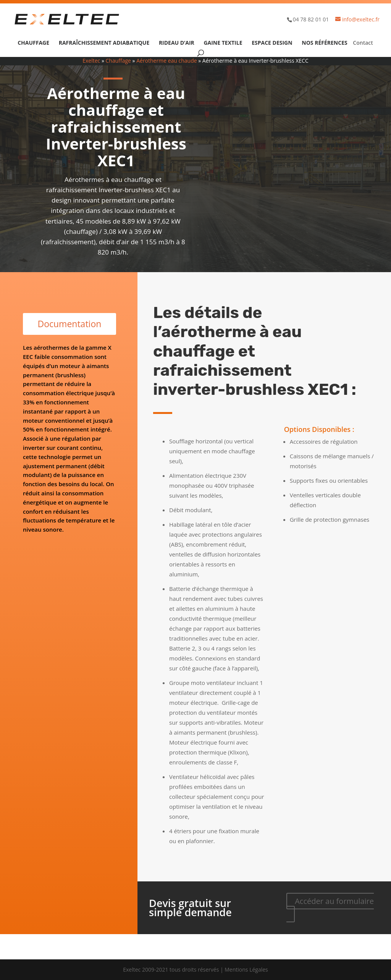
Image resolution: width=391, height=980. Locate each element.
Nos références (324, 43)
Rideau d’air (177, 43)
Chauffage (33, 43)
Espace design (272, 43)
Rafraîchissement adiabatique (104, 43)
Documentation (69, 324)
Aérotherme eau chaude (166, 61)
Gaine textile (223, 43)
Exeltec (91, 61)
